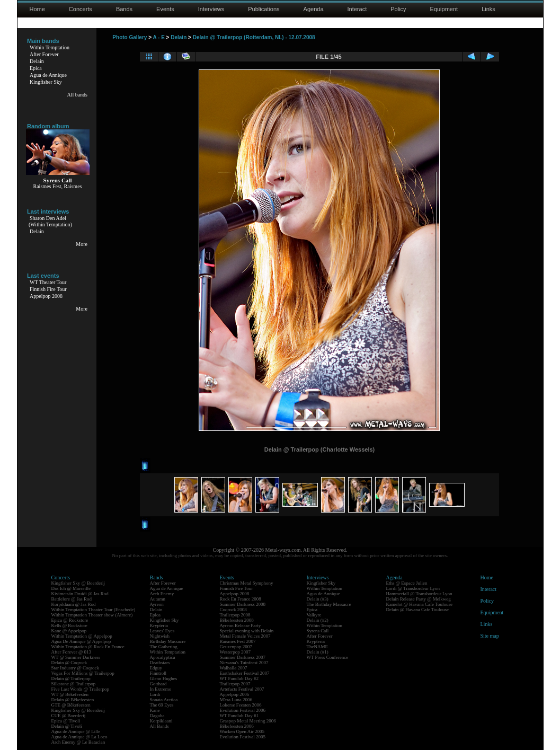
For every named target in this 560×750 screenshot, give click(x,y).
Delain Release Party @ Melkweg (419, 599)
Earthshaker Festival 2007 (245, 673)
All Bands (159, 726)
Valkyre (314, 615)
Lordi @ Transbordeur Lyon (413, 588)
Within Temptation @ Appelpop (82, 636)
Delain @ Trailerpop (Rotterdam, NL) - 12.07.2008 (254, 37)
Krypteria (159, 625)
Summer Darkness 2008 (243, 604)
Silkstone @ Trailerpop (74, 684)
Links (488, 9)
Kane (155, 710)
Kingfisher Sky (46, 82)
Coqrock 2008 (233, 610)
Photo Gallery (130, 37)
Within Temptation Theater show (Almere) (92, 615)
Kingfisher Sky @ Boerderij (78, 583)
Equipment (444, 9)
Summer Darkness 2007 (243, 657)
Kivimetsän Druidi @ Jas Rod (80, 594)
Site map (490, 636)
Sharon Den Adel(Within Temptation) (50, 221)
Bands (124, 9)
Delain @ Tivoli (67, 726)
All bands (77, 95)
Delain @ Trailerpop (71, 678)
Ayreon (157, 604)
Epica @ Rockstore (70, 620)
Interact (357, 9)
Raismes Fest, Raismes (58, 186)
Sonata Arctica (164, 700)
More (82, 244)
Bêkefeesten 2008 (237, 620)
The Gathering (164, 647)
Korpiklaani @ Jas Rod (74, 604)
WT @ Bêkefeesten (70, 694)
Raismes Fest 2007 (238, 641)
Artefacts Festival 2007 (242, 689)
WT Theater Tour (48, 282)
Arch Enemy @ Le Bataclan (78, 742)
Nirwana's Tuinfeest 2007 (244, 663)
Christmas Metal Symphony (247, 583)
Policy (398, 9)
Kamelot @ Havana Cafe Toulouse (419, 604)
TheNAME (318, 647)
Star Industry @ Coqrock (75, 668)
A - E (158, 37)
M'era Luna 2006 (236, 700)
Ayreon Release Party (241, 625)
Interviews (211, 9)
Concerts (81, 9)
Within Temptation (50, 47)
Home (37, 9)
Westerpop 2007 (235, 652)
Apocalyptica (163, 657)
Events (165, 9)
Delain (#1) (318, 652)
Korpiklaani (161, 721)
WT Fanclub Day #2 (239, 678)
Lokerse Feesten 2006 (241, 705)
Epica (36, 68)
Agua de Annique (48, 75)
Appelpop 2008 (46, 296)
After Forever (44, 54)
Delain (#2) (318, 620)
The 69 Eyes (162, 705)
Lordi (155, 694)
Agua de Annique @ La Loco (79, 737)
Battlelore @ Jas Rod (72, 599)
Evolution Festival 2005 (243, 737)
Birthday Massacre (168, 641)
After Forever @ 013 (72, 652)
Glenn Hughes (164, 678)
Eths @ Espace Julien (407, 583)
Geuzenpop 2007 (236, 647)
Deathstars (160, 663)
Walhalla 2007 (234, 668)
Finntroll (158, 673)
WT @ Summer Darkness (76, 657)
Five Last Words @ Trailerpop (80, 689)
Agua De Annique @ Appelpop (81, 641)
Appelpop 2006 (235, 694)
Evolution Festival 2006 (243, 710)
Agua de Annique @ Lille (76, 731)
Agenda (314, 9)
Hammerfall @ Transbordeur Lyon (419, 594)
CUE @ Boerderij (69, 716)
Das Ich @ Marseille (71, 588)
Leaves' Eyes (162, 631)
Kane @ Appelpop (69, 631)
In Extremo (161, 689)
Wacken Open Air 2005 (242, 731)
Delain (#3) (318, 599)
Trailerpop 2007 (235, 684)
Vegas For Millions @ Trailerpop (83, 673)
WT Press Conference (328, 657)
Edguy (156, 668)
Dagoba (157, 716)
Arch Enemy (162, 594)
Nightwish (160, 636)
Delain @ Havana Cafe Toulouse (417, 610)
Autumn (158, 599)
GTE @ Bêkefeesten (71, 705)
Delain (37, 61)
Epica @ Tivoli (66, 721)
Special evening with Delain (247, 631)
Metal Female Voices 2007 (245, 636)
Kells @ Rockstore (69, 625)
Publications (264, 9)
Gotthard (158, 684)
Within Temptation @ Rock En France (88, 647)
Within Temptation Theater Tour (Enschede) (94, 610)
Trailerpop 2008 (235, 615)
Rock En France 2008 (241, 599)
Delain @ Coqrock (69, 663)
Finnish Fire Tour (48, 289)
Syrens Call (318, 631)
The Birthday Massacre (329, 604)
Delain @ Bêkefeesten (73, 700)
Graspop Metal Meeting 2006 (248, 721)
